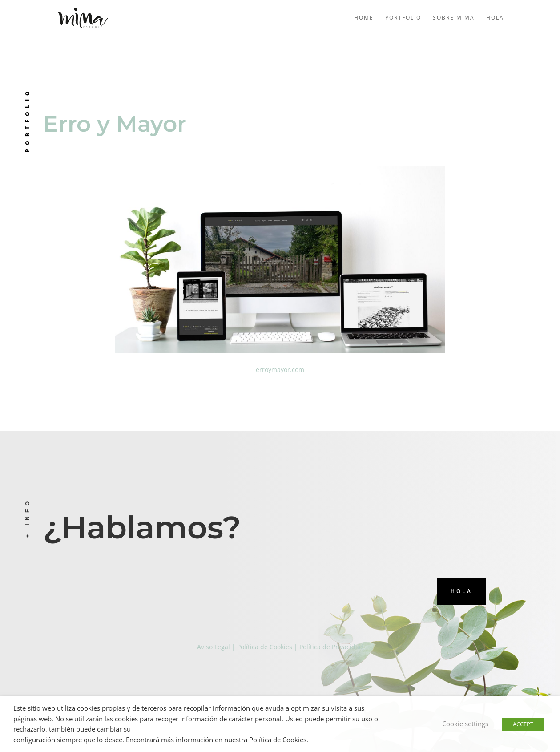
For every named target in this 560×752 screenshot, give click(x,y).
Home (364, 18)
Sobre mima (454, 18)
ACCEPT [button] (523, 724)
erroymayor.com (280, 370)
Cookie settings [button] (465, 724)
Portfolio (403, 18)
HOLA (461, 591)
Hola (495, 18)
